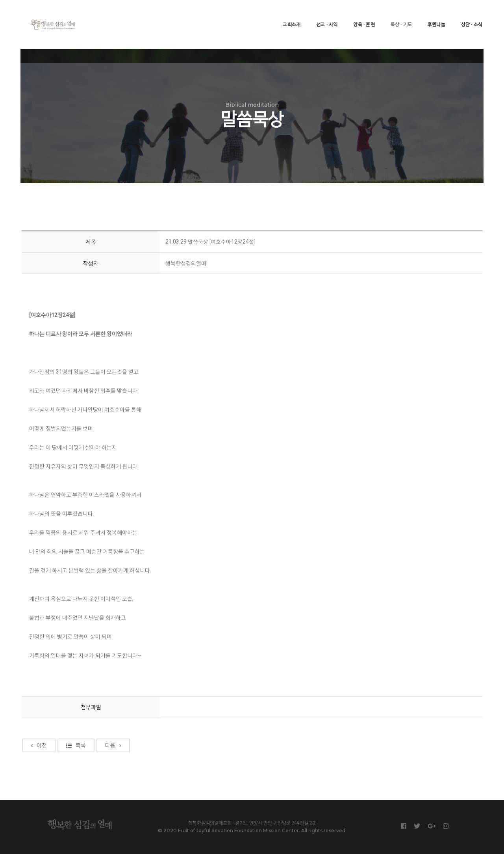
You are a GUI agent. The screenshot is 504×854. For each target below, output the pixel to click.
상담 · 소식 (464, 14)
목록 (78, 731)
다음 (115, 731)
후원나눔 (429, 14)
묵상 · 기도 (393, 14)
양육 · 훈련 (356, 14)
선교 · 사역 (319, 14)
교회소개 (284, 14)
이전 (41, 731)
